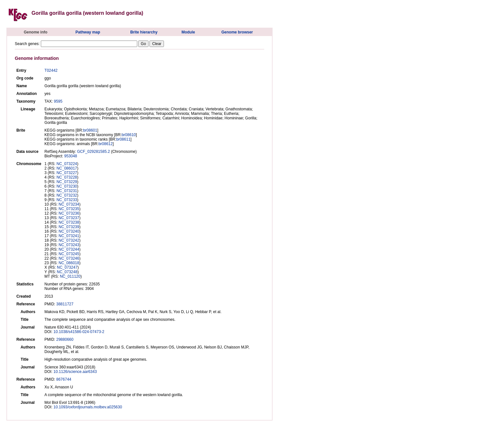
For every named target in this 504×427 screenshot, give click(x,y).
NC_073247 (67, 267)
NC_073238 (69, 222)
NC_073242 (69, 240)
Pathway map (88, 32)
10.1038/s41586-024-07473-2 (79, 332)
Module (188, 32)
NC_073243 (69, 245)
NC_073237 (69, 218)
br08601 (90, 130)
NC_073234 (69, 204)
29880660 (65, 339)
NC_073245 (69, 254)
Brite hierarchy (144, 32)
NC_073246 (69, 258)
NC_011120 (70, 276)
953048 (71, 156)
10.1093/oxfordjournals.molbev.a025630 (88, 407)
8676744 (64, 379)
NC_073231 (67, 191)
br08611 (123, 139)
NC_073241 (69, 236)
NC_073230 (67, 186)
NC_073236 (69, 213)
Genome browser (237, 32)
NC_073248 (67, 272)
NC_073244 (69, 249)
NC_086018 (69, 263)
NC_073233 (67, 200)
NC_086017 (67, 168)
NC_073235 (69, 209)
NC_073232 (67, 195)
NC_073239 (69, 227)
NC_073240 (69, 231)
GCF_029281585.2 (94, 152)
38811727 (65, 304)
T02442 (51, 70)
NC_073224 (67, 164)
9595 (58, 101)
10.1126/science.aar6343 (75, 372)
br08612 (105, 144)
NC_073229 (67, 182)
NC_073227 (67, 173)
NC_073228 (67, 177)
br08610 (129, 135)
